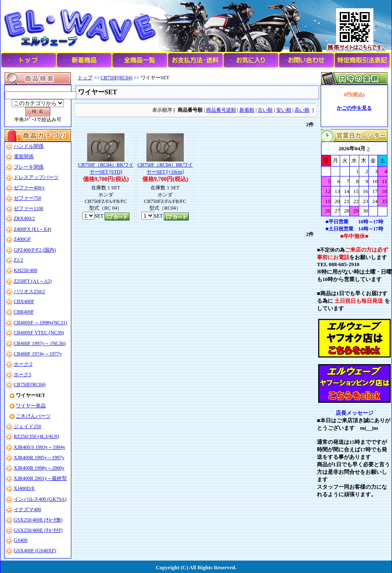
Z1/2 (18, 260)
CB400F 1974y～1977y (38, 354)
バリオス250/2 (29, 291)
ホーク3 (22, 375)
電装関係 (24, 157)
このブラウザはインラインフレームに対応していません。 (354, 179)
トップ (85, 78)
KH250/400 (26, 270)
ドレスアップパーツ (36, 177)
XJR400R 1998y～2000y (39, 468)
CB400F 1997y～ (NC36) (40, 343)
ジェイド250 (27, 426)
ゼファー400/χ (29, 188)
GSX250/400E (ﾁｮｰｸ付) (38, 530)
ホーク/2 (23, 364)
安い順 (284, 110)
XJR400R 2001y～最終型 (40, 478)
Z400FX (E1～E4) (32, 229)
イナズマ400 (27, 509)
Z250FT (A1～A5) (33, 281)
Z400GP (22, 239)
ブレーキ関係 (29, 167)
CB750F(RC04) (30, 384)
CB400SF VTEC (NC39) (39, 333)
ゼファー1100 (29, 208)
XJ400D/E (24, 488)
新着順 (247, 110)
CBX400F (24, 301)
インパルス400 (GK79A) (40, 499)
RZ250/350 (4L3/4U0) (36, 436)
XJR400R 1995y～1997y (39, 458)
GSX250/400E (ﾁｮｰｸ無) (38, 520)
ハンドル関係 (29, 146)
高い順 (302, 110)
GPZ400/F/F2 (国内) (35, 250)
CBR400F (24, 312)
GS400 (21, 540)
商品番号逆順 (221, 110)
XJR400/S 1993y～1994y (39, 447)
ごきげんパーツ (33, 416)
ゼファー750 (27, 198)
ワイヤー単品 (31, 406)
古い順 (265, 110)
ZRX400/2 (24, 218)
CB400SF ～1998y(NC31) (40, 323)
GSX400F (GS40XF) (35, 551)
